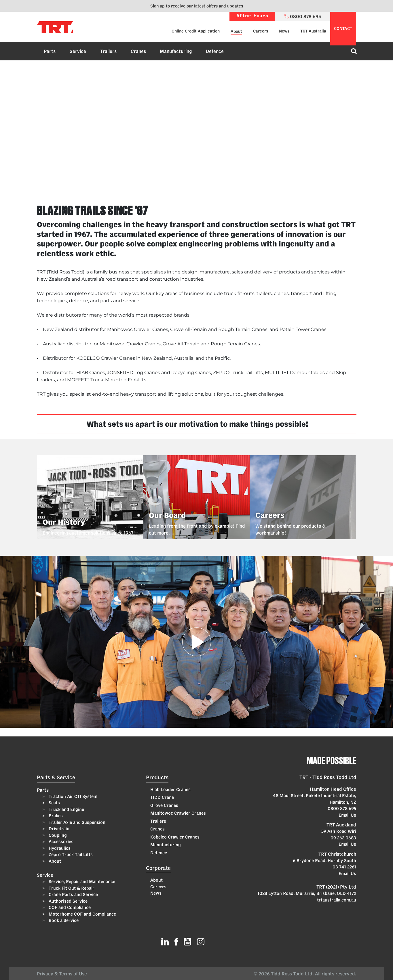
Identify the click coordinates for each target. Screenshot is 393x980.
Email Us (347, 815)
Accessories (60, 842)
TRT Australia (313, 31)
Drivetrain (58, 829)
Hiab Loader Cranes (170, 789)
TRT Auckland (341, 825)
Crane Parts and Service (73, 894)
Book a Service (63, 920)
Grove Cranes (164, 805)
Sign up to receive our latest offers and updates (197, 6)
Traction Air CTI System (72, 796)
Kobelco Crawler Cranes (175, 837)
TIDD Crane (162, 797)
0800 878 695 (342, 808)
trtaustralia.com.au (337, 900)
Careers (261, 31)
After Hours (252, 16)
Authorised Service (68, 901)
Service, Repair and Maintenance (81, 882)
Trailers (108, 51)
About (236, 31)
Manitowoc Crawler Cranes (178, 813)
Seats (54, 803)
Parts (50, 51)
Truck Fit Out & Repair (71, 888)
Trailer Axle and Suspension (76, 822)
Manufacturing (176, 51)
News (284, 31)
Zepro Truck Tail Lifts (70, 854)
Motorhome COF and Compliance (82, 914)
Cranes (138, 51)
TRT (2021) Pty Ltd (336, 887)
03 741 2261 (344, 867)
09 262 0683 (343, 838)
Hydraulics (59, 848)
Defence (215, 51)
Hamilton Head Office (333, 789)
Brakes (55, 816)
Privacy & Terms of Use (63, 974)
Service (78, 51)
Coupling (57, 835)
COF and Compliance (69, 907)
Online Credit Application (196, 31)
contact (343, 28)
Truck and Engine (66, 809)
